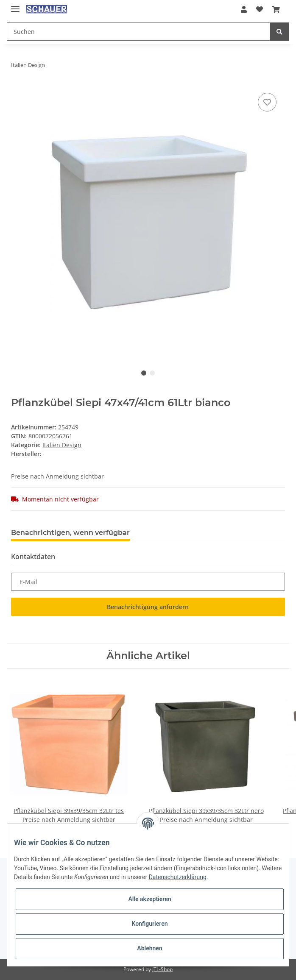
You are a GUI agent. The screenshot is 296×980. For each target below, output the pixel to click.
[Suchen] (138, 32)
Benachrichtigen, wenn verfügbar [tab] (70, 533)
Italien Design (62, 445)
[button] (243, 9)
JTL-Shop (162, 969)
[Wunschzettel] (260, 9)
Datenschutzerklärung (178, 877)
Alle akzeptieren (149, 899)
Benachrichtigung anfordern (148, 607)
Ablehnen (149, 948)
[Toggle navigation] (15, 5)
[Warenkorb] (276, 9)
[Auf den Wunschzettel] (267, 102)
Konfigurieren (149, 924)
